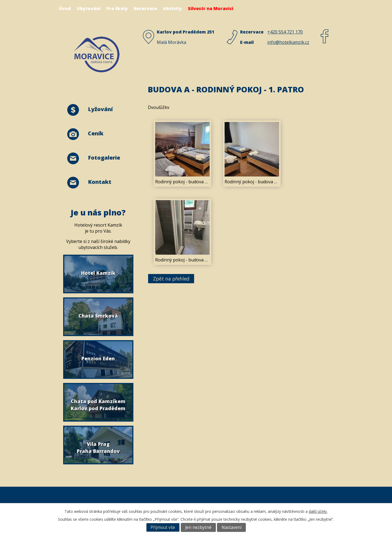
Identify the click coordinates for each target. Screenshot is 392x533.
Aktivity (172, 8)
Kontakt (100, 182)
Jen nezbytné (198, 527)
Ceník (96, 133)
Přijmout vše (163, 527)
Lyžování (100, 109)
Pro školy (117, 8)
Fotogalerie (104, 158)
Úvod (65, 8)
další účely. (318, 511)
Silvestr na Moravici (211, 8)
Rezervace (145, 8)
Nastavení (232, 527)
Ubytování (89, 8)
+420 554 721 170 (285, 32)
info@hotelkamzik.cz (288, 42)
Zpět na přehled (171, 279)
